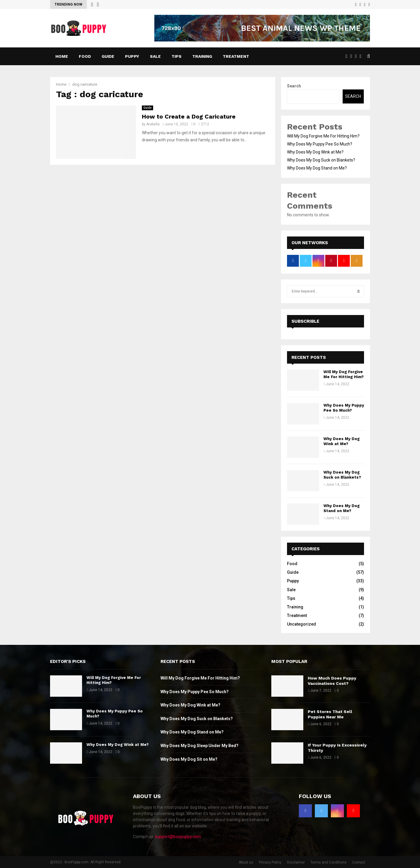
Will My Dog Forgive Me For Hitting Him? (323, 136)
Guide (108, 56)
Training (202, 56)
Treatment (236, 56)
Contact (359, 862)
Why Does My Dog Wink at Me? (315, 152)
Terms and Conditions (328, 862)
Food (85, 56)
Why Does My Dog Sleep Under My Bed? (199, 746)
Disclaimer (296, 862)
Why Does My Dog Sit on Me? (189, 759)
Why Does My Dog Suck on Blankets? (321, 160)
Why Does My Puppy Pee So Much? (320, 144)
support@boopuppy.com (178, 837)
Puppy (132, 56)
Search (294, 86)
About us (246, 862)
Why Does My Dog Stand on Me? (317, 168)
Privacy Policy (270, 862)
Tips (177, 56)
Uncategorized (302, 624)
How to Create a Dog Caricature (189, 116)
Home (62, 56)
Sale (155, 56)
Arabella (153, 124)
